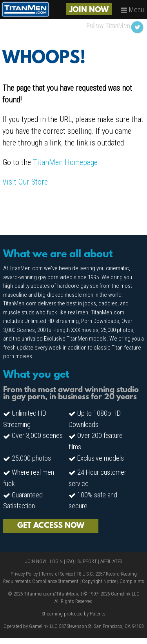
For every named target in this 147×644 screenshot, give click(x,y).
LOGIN (56, 561)
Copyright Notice (99, 581)
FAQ (70, 561)
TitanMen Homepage (65, 162)
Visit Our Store (25, 182)
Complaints (132, 581)
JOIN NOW (89, 10)
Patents (98, 614)
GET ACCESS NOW (51, 526)
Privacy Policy (24, 574)
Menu (132, 10)
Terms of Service (57, 574)
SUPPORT (87, 561)
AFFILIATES (111, 561)
